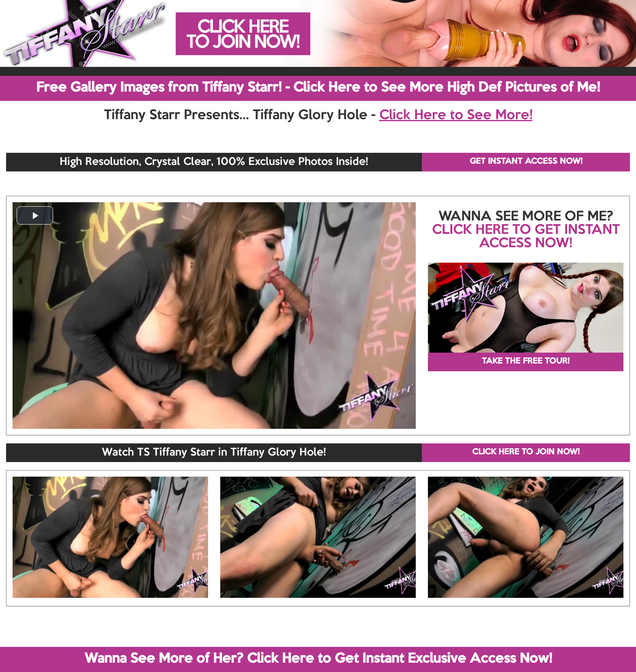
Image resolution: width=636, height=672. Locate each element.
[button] (35, 215)
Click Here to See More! (456, 116)
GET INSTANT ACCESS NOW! (526, 162)
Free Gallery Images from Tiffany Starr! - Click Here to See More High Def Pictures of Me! (318, 88)
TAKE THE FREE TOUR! (526, 362)
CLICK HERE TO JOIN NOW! (526, 452)
